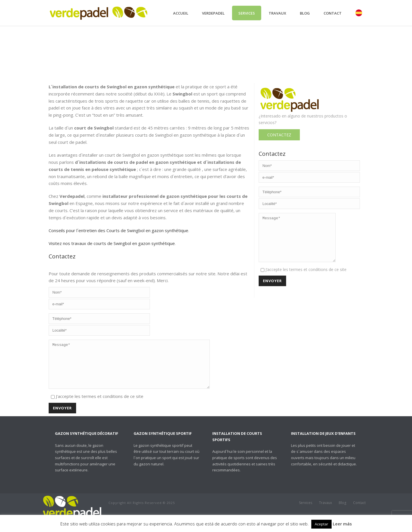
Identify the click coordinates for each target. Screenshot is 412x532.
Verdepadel (213, 13)
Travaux (277, 13)
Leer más (342, 524)
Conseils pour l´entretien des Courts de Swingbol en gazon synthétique (118, 230)
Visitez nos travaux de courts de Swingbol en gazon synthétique (112, 243)
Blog (305, 13)
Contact (333, 13)
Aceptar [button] (321, 524)
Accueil (181, 13)
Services (247, 13)
